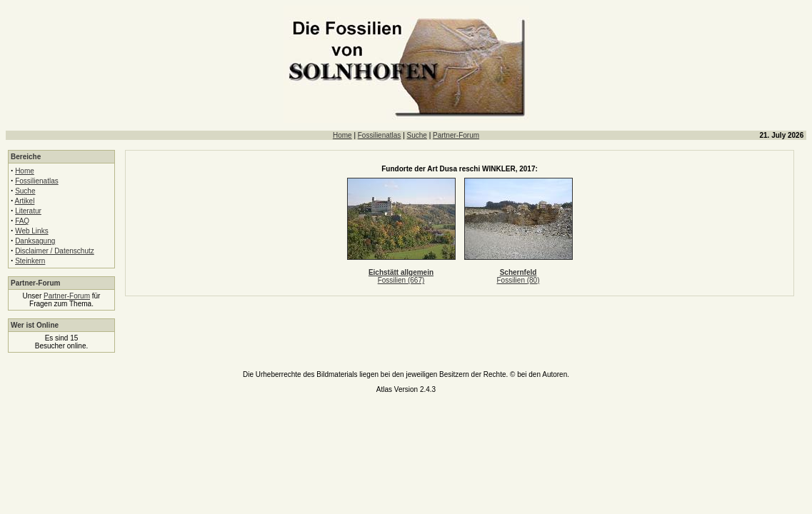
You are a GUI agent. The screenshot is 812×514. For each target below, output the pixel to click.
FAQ (22, 221)
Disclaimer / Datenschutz (55, 251)
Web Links (32, 231)
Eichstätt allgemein (401, 272)
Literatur (28, 211)
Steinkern (30, 261)
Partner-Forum (456, 135)
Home (342, 135)
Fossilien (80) (518, 280)
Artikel (25, 201)
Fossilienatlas (380, 135)
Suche (417, 135)
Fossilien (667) (401, 280)
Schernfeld (518, 272)
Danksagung (35, 241)
